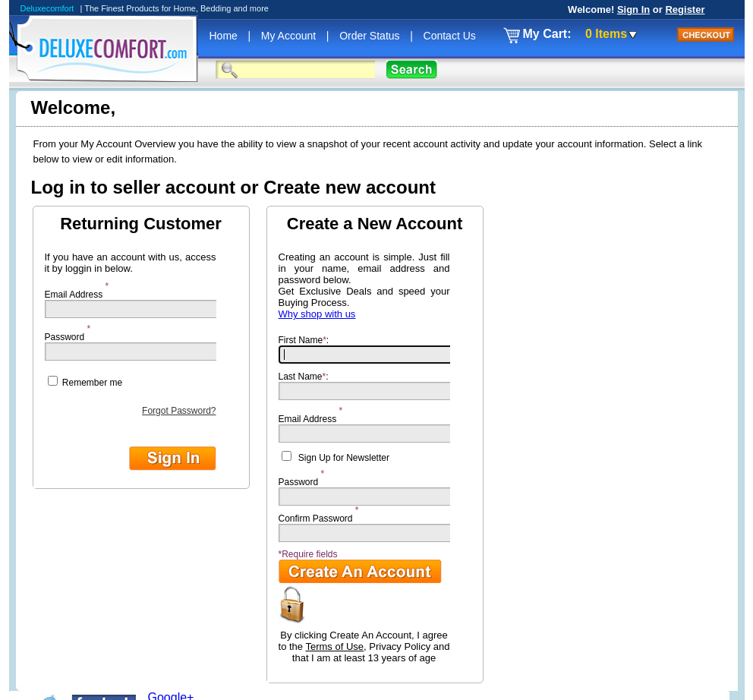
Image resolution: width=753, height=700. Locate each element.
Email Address (74, 291)
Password (65, 333)
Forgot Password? (179, 411)
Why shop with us (317, 314)
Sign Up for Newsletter (344, 458)
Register (685, 9)
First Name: (369, 349)
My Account (290, 36)
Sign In (633, 9)
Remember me (85, 382)
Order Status (371, 36)
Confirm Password (316, 515)
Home (225, 36)
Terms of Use (334, 646)
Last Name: (369, 386)
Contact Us (450, 36)
